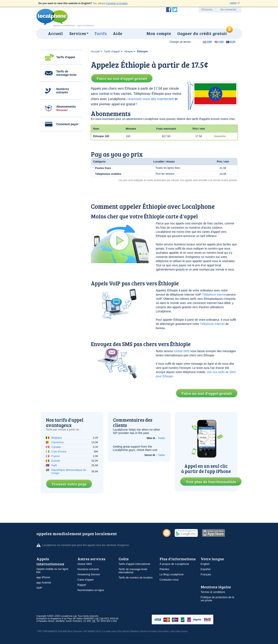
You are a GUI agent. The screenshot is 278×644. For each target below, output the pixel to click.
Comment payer (67, 124)
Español (206, 569)
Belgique (57, 438)
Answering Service (89, 574)
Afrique (129, 51)
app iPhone (43, 577)
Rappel (82, 585)
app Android (44, 583)
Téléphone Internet (212, 324)
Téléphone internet (214, 295)
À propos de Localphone (174, 564)
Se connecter (228, 10)
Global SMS (182, 351)
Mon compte (159, 33)
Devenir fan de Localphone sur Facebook (169, 10)
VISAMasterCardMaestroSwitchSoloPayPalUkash (188, 620)
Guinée (56, 461)
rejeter (233, 3)
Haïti (54, 465)
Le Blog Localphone (172, 574)
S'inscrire (207, 10)
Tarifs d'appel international (134, 564)
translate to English (117, 3)
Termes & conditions (213, 592)
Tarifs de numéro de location (136, 578)
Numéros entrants (63, 91)
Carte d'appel (86, 580)
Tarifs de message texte (67, 73)
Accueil (55, 33)
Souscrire (220, 136)
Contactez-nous (169, 580)
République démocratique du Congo (69, 471)
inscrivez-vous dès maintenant (151, 99)
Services (78, 33)
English (205, 564)
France (56, 456)
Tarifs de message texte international (133, 571)
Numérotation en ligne (91, 590)
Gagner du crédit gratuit (202, 33)
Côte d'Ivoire (59, 451)
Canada (56, 447)
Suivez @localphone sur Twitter (175, 10)
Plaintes (164, 569)
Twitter (161, 438)
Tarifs (100, 33)
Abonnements (66, 108)
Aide (118, 33)
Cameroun (58, 442)
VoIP (39, 588)
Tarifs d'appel (66, 57)
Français (206, 574)
